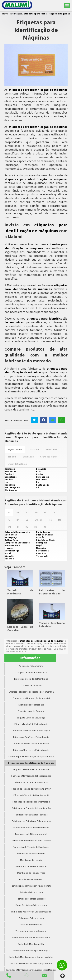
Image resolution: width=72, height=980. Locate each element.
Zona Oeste (52, 449)
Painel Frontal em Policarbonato (31, 905)
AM (9, 527)
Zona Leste (28, 457)
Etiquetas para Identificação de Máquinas (31, 763)
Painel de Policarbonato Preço (31, 899)
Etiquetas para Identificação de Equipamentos (31, 756)
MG (18, 513)
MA (36, 527)
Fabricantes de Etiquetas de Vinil (52, 592)
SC (45, 513)
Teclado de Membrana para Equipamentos (31, 963)
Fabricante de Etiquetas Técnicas (31, 815)
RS (54, 513)
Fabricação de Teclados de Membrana (31, 802)
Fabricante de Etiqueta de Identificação (31, 808)
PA (27, 527)
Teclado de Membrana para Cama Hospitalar (31, 957)
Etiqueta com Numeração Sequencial (31, 698)
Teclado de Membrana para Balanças (31, 950)
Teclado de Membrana (20, 592)
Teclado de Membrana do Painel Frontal (31, 937)
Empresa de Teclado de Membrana (31, 679)
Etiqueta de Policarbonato (31, 705)
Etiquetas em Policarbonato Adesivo (31, 743)
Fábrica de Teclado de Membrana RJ (31, 795)
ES (27, 513)
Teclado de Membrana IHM (31, 944)
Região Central (15, 449)
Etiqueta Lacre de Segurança (31, 718)
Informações (30, 658)
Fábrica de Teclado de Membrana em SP (31, 789)
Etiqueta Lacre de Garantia (20, 628)
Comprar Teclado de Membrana (31, 672)
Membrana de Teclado (31, 860)
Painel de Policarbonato (31, 892)
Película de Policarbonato (31, 918)
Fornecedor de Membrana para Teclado (31, 840)
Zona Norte (34, 449)
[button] (67, 6)
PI (18, 527)
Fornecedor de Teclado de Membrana (31, 847)
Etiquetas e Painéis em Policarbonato (31, 737)
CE (27, 520)
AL (45, 527)
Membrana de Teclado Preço (31, 873)
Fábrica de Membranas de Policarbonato (31, 776)
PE (9, 520)
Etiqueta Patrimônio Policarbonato (31, 724)
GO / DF (38, 520)
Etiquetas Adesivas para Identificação (31, 731)
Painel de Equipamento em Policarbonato (31, 886)
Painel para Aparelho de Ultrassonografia (31, 912)
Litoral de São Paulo (17, 464)
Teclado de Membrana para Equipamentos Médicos (31, 970)
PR (36, 513)
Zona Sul (12, 457)
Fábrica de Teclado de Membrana (31, 782)
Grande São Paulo (49, 457)
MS (50, 520)
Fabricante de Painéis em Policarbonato (31, 821)
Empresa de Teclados (31, 685)
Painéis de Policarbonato (31, 879)
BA (18, 520)
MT (60, 520)
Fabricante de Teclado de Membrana (31, 828)
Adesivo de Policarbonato (31, 666)
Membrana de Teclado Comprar (31, 866)
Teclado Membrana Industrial (52, 625)
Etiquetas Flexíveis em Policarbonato (31, 750)
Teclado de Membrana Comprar (31, 931)
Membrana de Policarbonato (31, 853)
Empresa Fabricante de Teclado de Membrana (31, 692)
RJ (9, 513)
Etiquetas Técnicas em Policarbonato (31, 769)
